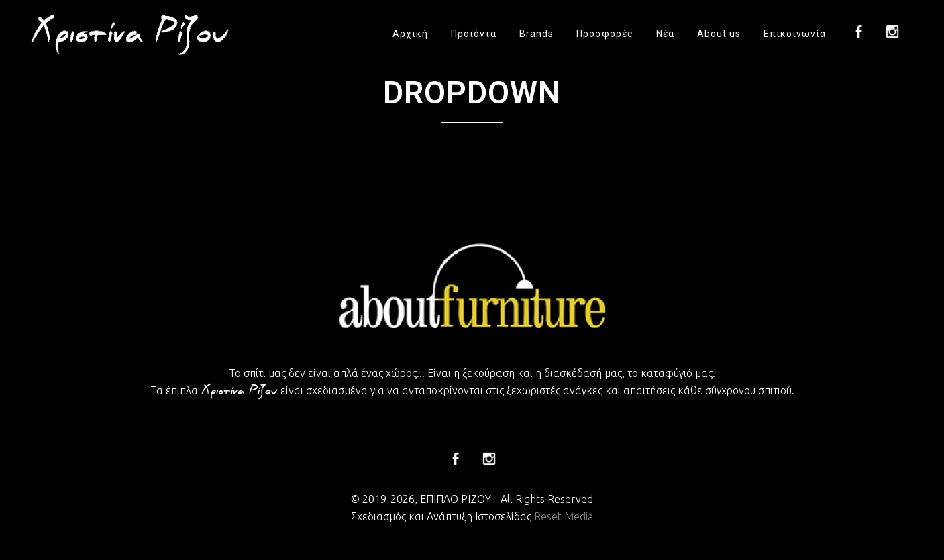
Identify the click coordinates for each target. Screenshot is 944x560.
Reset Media (564, 516)
